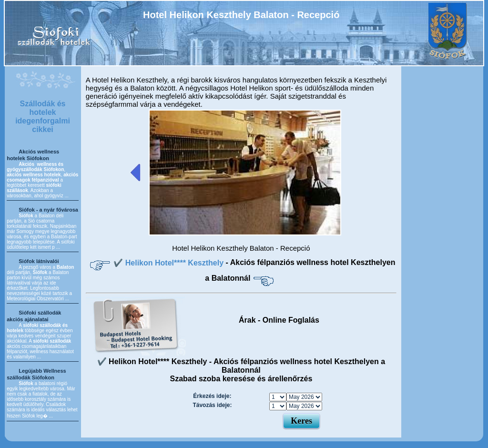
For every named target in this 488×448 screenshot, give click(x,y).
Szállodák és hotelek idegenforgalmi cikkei (43, 117)
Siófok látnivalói (39, 261)
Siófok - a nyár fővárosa (48, 210)
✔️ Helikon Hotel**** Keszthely (169, 263)
